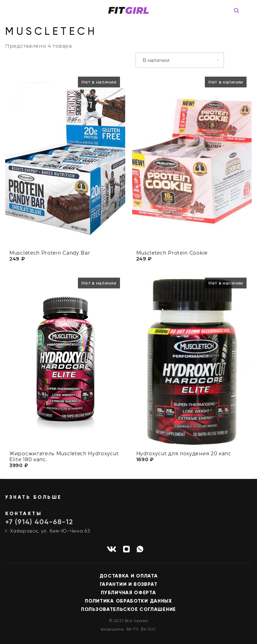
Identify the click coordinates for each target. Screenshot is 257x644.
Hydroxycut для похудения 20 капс (184, 456)
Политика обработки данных (128, 601)
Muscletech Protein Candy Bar (50, 253)
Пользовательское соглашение (128, 610)
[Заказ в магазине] (180, 60)
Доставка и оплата (129, 576)
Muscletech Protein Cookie (172, 253)
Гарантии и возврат (129, 584)
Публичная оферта (128, 593)
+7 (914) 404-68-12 (39, 522)
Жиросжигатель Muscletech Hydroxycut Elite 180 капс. (64, 459)
